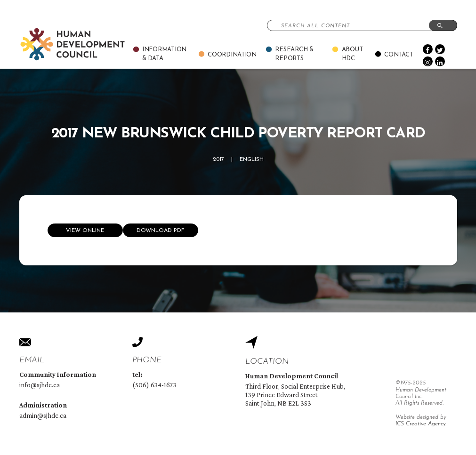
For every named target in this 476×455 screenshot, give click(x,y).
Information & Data (164, 54)
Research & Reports (294, 54)
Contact (399, 55)
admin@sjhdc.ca (43, 415)
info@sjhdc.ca (40, 385)
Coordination (232, 55)
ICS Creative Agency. (421, 424)
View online (85, 231)
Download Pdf (161, 231)
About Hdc (352, 54)
